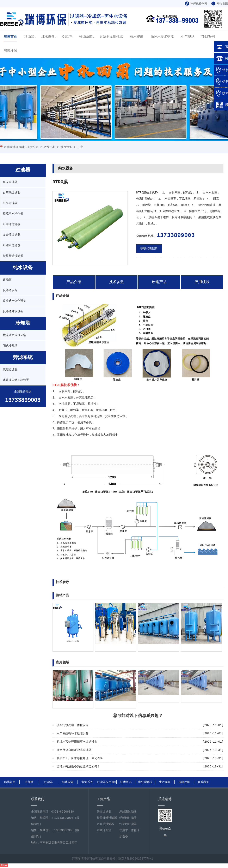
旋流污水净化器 (13, 214)
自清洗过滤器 (12, 193)
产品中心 (50, 147)
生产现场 (188, 37)
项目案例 (208, 37)
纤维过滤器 (10, 203)
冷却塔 (67, 37)
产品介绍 (74, 282)
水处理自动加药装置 (16, 380)
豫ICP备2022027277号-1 (136, 859)
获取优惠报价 (149, 249)
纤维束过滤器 (12, 245)
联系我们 (203, 782)
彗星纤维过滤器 (13, 256)
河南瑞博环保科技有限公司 (21, 147)
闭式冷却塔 (10, 346)
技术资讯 (137, 37)
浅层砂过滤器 (128, 824)
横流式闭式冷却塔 (14, 335)
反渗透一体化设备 (14, 301)
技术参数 (117, 282)
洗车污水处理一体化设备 (73, 725)
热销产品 (159, 282)
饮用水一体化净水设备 (129, 833)
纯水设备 (48, 37)
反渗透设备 (10, 290)
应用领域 (202, 282)
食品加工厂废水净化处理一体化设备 (80, 758)
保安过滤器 (10, 182)
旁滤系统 (86, 37)
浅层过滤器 (10, 370)
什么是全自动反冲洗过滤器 (74, 750)
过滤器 (29, 37)
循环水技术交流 (162, 37)
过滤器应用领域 (111, 37)
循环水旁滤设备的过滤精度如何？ (78, 767)
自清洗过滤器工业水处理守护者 (158, 699)
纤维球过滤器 (12, 224)
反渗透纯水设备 (13, 311)
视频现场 (184, 782)
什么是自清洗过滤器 (194, 699)
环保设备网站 (196, 4)
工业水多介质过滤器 (66, 705)
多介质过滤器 (12, 235)
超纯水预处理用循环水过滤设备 (77, 742)
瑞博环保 (10, 51)
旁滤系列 (87, 782)
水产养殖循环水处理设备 (73, 734)
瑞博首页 (10, 37)
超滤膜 (7, 280)
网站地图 (220, 4)
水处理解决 (145, 782)
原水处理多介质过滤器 (110, 705)
